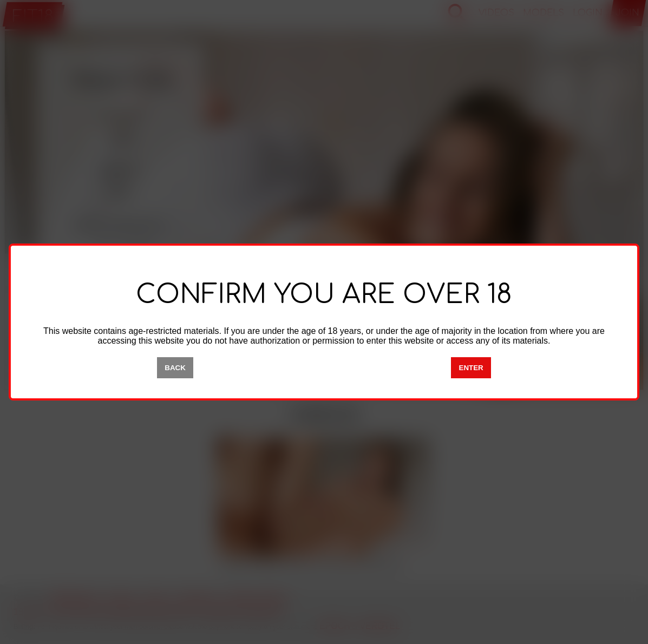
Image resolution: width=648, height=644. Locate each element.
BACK (175, 368)
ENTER (471, 368)
